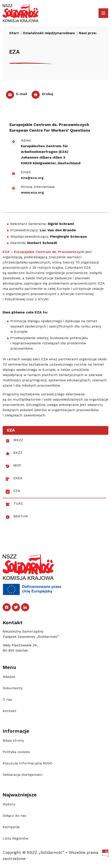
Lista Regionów (15, 839)
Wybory (9, 804)
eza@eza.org (32, 178)
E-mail (17, 94)
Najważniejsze (20, 795)
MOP (13, 466)
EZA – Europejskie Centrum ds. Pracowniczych (44, 252)
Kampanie (11, 827)
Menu (9, 668)
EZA (13, 492)
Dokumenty (13, 688)
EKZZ (14, 454)
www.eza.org (32, 193)
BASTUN (17, 517)
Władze (9, 677)
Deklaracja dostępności (22, 775)
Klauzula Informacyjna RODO (28, 764)
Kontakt (10, 711)
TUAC (14, 504)
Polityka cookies (16, 752)
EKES (14, 479)
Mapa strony (13, 741)
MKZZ (14, 441)
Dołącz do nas (14, 816)
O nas (7, 700)
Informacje (16, 731)
